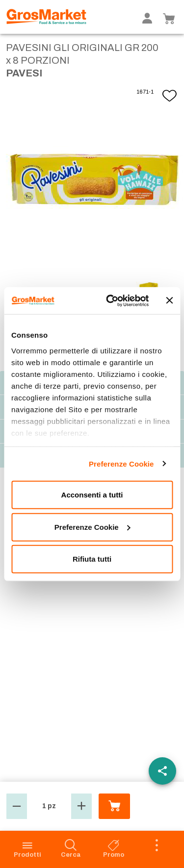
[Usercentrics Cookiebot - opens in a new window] (111, 300)
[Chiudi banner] (169, 300)
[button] (17, 806)
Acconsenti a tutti (92, 495)
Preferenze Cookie (121, 463)
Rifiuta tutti (92, 559)
